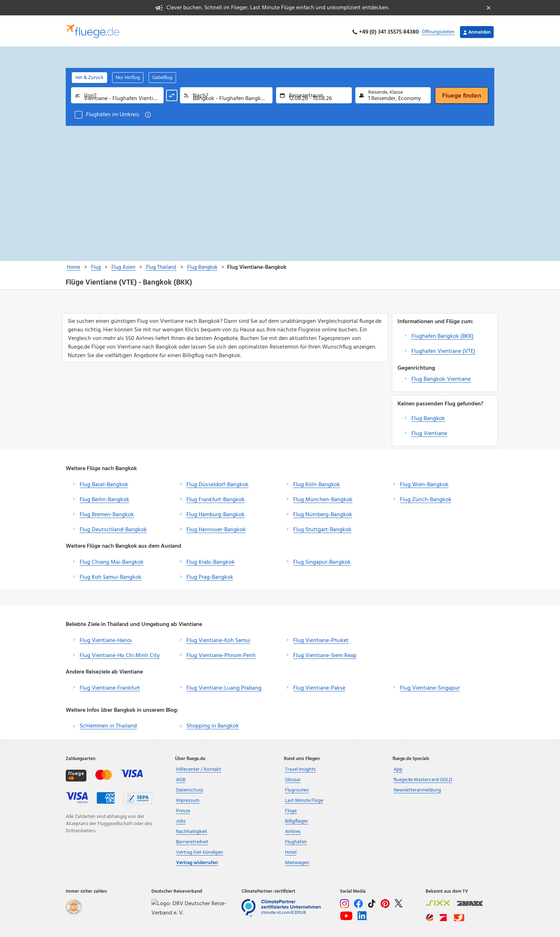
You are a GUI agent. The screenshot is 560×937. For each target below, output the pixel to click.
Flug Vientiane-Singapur (430, 686)
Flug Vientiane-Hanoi (106, 638)
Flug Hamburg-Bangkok (216, 512)
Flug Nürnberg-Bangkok (323, 512)
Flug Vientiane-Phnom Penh (221, 653)
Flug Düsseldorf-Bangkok (217, 482)
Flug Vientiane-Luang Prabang (224, 686)
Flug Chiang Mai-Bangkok (112, 560)
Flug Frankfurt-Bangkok (216, 497)
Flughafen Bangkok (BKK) (442, 334)
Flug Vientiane (429, 431)
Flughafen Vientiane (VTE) (443, 349)
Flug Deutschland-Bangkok (113, 527)
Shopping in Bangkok (213, 724)
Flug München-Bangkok (323, 497)
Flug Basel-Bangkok (104, 482)
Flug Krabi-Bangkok (211, 560)
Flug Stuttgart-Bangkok (322, 527)
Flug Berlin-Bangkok (104, 497)
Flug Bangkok (428, 416)
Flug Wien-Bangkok (424, 482)
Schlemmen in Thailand (108, 724)
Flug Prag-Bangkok (210, 575)
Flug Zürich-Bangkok (426, 497)
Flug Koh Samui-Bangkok (111, 575)
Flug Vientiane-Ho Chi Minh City (120, 653)
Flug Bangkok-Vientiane (441, 377)
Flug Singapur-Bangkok (322, 560)
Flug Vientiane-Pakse (319, 686)
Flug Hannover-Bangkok (216, 527)
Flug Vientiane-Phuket (321, 638)
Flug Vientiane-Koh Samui (218, 638)
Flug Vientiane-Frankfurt (110, 686)
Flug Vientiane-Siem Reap (325, 653)
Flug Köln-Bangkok (317, 482)
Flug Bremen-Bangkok (107, 512)
